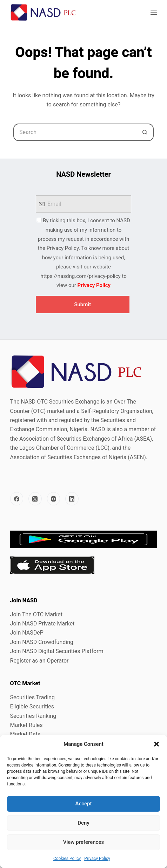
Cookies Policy (67, 859)
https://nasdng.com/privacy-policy (80, 276)
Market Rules (26, 725)
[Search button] (145, 132)
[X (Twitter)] (35, 499)
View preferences (83, 842)
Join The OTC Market (36, 614)
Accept (83, 804)
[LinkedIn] (72, 499)
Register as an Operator (39, 661)
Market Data (25, 734)
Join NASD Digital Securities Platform (57, 651)
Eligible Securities (32, 706)
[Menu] (154, 12)
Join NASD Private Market (42, 624)
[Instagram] (54, 499)
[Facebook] (17, 499)
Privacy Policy (97, 859)
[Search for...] (75, 132)
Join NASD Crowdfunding (42, 642)
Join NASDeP (27, 633)
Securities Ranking (33, 716)
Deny (83, 823)
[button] (156, 744)
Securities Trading (33, 697)
